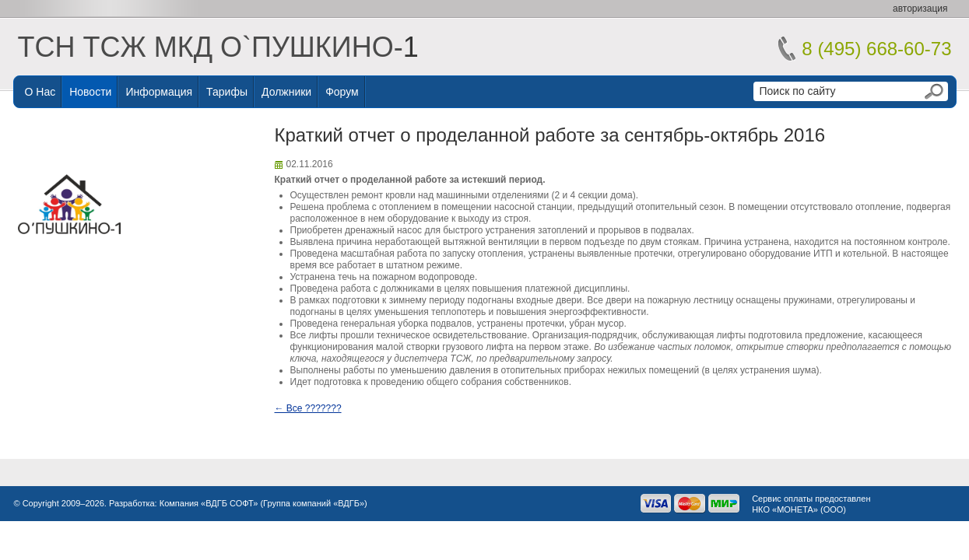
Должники (286, 92)
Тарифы (227, 92)
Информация (159, 92)
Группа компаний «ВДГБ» (314, 503)
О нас (40, 92)
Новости (90, 92)
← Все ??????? (308, 408)
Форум (342, 92)
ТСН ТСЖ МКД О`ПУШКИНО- (211, 47)
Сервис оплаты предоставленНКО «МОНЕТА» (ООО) (811, 504)
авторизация (920, 9)
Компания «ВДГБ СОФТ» (209, 503)
